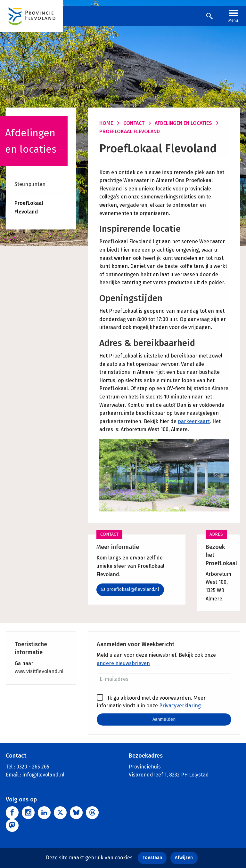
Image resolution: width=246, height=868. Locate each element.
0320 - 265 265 (33, 766)
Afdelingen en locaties (183, 123)
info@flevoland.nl (43, 775)
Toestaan (152, 858)
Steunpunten (30, 184)
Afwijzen (184, 858)
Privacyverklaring (180, 706)
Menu (233, 15)
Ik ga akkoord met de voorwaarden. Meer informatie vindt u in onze (151, 701)
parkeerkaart (194, 421)
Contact (134, 123)
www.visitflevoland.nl (39, 671)
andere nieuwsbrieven (123, 663)
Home (106, 123)
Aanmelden (164, 719)
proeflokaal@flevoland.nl (130, 589)
